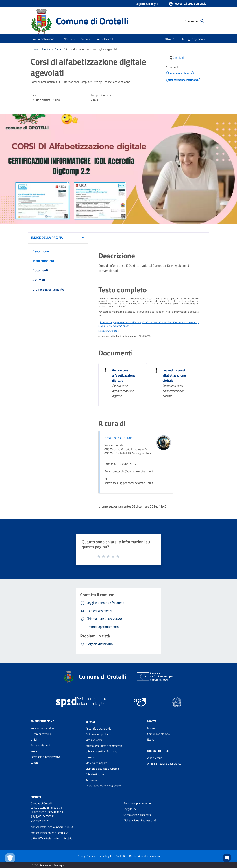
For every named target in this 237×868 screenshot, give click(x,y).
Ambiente (91, 780)
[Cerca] (202, 21)
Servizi (90, 722)
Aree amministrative (42, 728)
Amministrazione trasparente (164, 764)
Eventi (151, 740)
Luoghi (34, 763)
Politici (34, 751)
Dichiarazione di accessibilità (140, 820)
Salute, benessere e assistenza (103, 786)
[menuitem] (166, 39)
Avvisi (58, 49)
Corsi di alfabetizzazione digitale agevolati (92, 49)
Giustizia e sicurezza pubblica (102, 769)
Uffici (34, 740)
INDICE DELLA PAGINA (47, 238)
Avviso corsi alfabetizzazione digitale (124, 375)
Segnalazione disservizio (138, 815)
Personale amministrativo (46, 757)
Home (34, 49)
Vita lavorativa (94, 740)
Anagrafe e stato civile (98, 728)
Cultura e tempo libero (98, 734)
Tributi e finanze (95, 774)
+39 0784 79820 (40, 821)
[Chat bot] (227, 858)
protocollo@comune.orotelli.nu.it (49, 833)
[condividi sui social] (176, 58)
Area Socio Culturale (118, 438)
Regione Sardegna (147, 4)
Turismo (90, 757)
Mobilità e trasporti (96, 763)
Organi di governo (41, 734)
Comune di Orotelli (92, 21)
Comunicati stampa (159, 734)
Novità (46, 49)
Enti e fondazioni (40, 745)
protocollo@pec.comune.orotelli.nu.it (52, 827)
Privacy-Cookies (86, 856)
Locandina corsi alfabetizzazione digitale (174, 375)
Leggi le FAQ (130, 809)
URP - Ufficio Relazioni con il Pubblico (52, 838)
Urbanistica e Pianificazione (101, 751)
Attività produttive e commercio (104, 746)
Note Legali (105, 856)
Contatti (36, 797)
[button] (187, 4)
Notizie (151, 728)
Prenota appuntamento (137, 803)
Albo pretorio (155, 758)
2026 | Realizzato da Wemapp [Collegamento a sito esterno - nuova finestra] (48, 865)
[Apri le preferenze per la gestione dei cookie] (10, 858)
